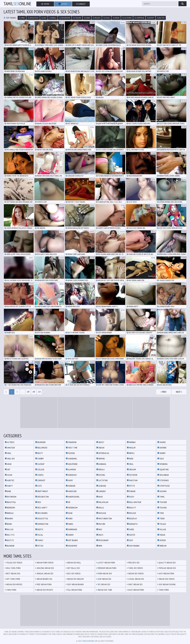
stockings (163, 480)
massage (101, 513)
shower (162, 448)
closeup (40, 464)
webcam (162, 546)
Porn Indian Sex (104, 573)
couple (39, 475)
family (39, 540)
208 (28, 392)
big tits (161, 18)
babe (8, 491)
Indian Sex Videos (135, 573)
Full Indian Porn (74, 590)
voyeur (162, 540)
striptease (139, 18)
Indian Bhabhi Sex (44, 579)
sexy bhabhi (133, 546)
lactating (127, 18)
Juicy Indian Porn (166, 573)
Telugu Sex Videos (14, 563)
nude (130, 459)
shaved (162, 442)
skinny (161, 453)
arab (8, 464)
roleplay (132, 518)
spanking (163, 464)
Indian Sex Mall (73, 563)
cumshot (40, 480)
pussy (131, 497)
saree (130, 529)
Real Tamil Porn (13, 568)
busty (39, 453)
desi (44, 18)
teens (161, 518)
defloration (65, 18)
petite (131, 486)
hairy (69, 480)
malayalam (102, 502)
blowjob (10, 546)
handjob (71, 486)
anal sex (10, 459)
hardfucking (73, 497)
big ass (9, 529)
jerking (101, 459)
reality (131, 508)
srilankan (163, 475)
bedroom (10, 508)
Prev (164, 392)
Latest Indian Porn (106, 563)
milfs (100, 535)
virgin (161, 535)
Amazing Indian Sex (45, 568)
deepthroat (42, 491)
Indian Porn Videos (44, 563)
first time (72, 448)
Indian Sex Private (44, 590)
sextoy (151, 18)
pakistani (132, 480)
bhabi (8, 524)
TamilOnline (17, 4)
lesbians (101, 486)
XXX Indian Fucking (167, 584)
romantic (132, 524)
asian (87, 18)
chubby (40, 459)
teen (161, 513)
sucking (162, 491)
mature (101, 524)
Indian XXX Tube (104, 590)
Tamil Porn (11, 590)
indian (116, 18)
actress (10, 442)
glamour (71, 469)
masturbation (104, 518)
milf (99, 529)
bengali (9, 513)
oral (130, 464)
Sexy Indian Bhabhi (75, 584)
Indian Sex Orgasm (75, 579)
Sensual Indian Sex (44, 573)
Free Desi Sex (133, 563)
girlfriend (72, 464)
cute (39, 486)
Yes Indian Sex (103, 584)
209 (34, 392)
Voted (45, 4)
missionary (103, 540)
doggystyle (33, 18)
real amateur (134, 502)
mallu (100, 508)
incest (100, 442)
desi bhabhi (41, 513)
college (40, 469)
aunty (9, 486)
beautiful (10, 502)
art (8, 469)
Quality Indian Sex (167, 563)
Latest (63, 4)
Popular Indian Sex (167, 568)
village (162, 529)
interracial (103, 453)
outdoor (132, 475)
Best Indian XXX (13, 573)
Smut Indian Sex (135, 584)
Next (179, 392)
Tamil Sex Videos (135, 568)
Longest (81, 4)
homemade (71, 529)
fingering (71, 442)
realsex (97, 18)
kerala (53, 18)
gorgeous (71, 475)
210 (39, 392)
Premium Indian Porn (106, 568)
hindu (69, 524)
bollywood (41, 448)
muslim (131, 448)
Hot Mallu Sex (73, 568)
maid (100, 497)
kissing (101, 475)
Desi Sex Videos (73, 573)
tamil (161, 497)
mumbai (131, 442)
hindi (22, 18)
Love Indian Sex (104, 579)
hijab (69, 513)
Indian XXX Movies (14, 584)
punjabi (131, 491)
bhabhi (9, 518)
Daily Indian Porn (135, 590)
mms (99, 546)
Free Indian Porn (43, 584)
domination (42, 524)
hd (68, 502)
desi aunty (41, 508)
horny (70, 535)
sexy (130, 540)
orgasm (131, 469)
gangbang (71, 459)
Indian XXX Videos (166, 579)
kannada (101, 464)
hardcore (71, 491)
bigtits (9, 540)
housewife (72, 546)
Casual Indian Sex (135, 579)
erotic (39, 529)
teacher (77, 18)
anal (8, 453)
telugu (162, 524)
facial (107, 18)
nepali (131, 453)
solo (161, 459)
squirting (163, 469)
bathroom (11, 497)
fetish (39, 546)
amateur (10, 448)
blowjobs (41, 442)
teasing (162, 508)
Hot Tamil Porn (12, 579)
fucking (70, 453)
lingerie (101, 491)
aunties (10, 480)
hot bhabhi (72, 540)
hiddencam (72, 508)
